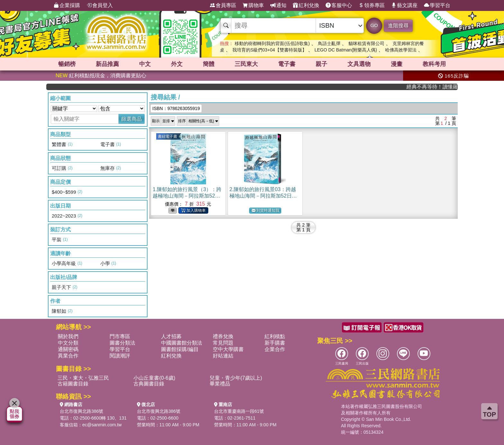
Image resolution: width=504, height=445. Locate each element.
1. (187, 196)
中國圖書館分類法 (182, 343)
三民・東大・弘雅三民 (83, 378)
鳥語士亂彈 (329, 43)
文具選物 (359, 64)
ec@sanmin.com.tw (102, 425)
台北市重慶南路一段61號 (239, 411)
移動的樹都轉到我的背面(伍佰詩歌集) (272, 43)
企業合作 (275, 349)
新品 (107, 64)
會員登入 (100, 5)
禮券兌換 (223, 336)
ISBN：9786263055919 (176, 108)
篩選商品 (131, 119)
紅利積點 (275, 336)
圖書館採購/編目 (180, 349)
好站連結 (223, 356)
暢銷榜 (67, 64)
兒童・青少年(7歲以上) (236, 378)
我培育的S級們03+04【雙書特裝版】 (270, 50)
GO (374, 25)
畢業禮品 (220, 384)
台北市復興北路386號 (81, 411)
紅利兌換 (306, 5)
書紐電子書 (167, 136)
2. (263, 196)
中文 (145, 64)
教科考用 (434, 64)
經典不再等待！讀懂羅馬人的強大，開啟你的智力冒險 (437, 87)
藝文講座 (404, 5)
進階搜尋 (398, 26)
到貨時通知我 (265, 211)
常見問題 (223, 343)
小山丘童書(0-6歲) (154, 378)
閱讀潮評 (120, 356)
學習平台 (437, 5)
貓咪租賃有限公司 (366, 43)
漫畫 (397, 64)
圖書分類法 (122, 343)
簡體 (209, 64)
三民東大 (246, 64)
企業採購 (67, 5)
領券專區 (372, 5)
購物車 (253, 5)
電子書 (287, 64)
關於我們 (68, 336)
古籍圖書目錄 (73, 384)
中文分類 (68, 343)
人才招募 (171, 336)
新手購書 (275, 343)
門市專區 (120, 336)
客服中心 (339, 5)
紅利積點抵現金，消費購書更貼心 (101, 75)
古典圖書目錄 (149, 384)
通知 (278, 5)
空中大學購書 (228, 349)
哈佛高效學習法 (401, 50)
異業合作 (68, 356)
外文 (177, 64)
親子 (321, 64)
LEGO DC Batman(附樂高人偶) (346, 50)
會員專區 (223, 5)
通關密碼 (68, 349)
